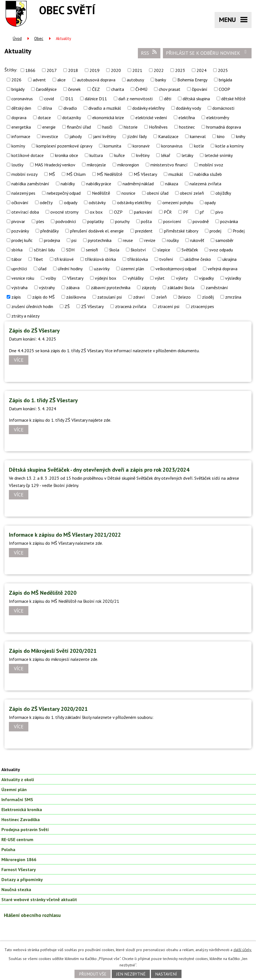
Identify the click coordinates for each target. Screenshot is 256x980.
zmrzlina (233, 297)
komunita (112, 146)
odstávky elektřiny (134, 202)
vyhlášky (136, 278)
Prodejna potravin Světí (25, 829)
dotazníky (72, 117)
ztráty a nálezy (25, 316)
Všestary (75, 278)
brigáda (225, 80)
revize (150, 240)
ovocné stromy (64, 212)
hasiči (107, 127)
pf (202, 212)
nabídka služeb (208, 174)
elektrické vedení (151, 117)
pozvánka (229, 221)
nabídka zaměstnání (30, 184)
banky (161, 80)
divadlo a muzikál (105, 108)
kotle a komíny (229, 146)
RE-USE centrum (17, 839)
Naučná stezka (16, 889)
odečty (46, 202)
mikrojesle (96, 165)
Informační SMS (17, 799)
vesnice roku (23, 278)
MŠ (52, 174)
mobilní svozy (24, 174)
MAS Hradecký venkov (55, 165)
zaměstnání (217, 287)
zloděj (208, 297)
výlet (160, 278)
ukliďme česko (198, 259)
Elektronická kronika (22, 809)
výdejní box (105, 278)
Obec (39, 38)
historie (131, 127)
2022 (159, 70)
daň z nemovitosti (136, 99)
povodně (201, 221)
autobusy (135, 80)
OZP (118, 212)
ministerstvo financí (169, 165)
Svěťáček (190, 250)
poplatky (95, 221)
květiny (143, 155)
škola (114, 250)
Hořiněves (158, 127)
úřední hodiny (70, 269)
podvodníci (66, 221)
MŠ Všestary (145, 174)
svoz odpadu (221, 250)
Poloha (8, 849)
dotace (44, 117)
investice (50, 136)
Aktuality (11, 769)
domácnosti (223, 108)
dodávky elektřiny (148, 108)
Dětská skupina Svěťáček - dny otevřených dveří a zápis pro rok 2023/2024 (99, 470)
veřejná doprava (223, 269)
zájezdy (149, 287)
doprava (19, 117)
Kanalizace (168, 136)
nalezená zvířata (205, 184)
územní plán (132, 269)
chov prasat (170, 89)
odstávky (97, 202)
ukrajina (229, 259)
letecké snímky (219, 155)
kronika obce (67, 155)
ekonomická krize (108, 117)
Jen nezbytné (131, 974)
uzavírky (102, 269)
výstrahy (47, 287)
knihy (241, 136)
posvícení (172, 221)
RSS (149, 53)
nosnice (128, 193)
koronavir (141, 146)
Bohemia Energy (192, 80)
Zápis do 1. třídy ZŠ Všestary (43, 400)
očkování (20, 202)
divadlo (70, 108)
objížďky (223, 193)
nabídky (68, 184)
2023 (180, 70)
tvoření (166, 259)
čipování (200, 89)
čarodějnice (46, 89)
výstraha (19, 287)
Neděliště (101, 193)
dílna (47, 108)
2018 (73, 70)
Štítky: (11, 70)
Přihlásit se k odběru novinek (207, 53)
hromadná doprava (224, 127)
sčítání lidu (44, 250)
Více (19, 360)
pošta (146, 221)
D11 (69, 99)
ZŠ (67, 306)
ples (40, 221)
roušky (173, 240)
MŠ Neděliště (110, 174)
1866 (30, 70)
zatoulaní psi (110, 297)
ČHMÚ (141, 89)
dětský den (21, 108)
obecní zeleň (192, 193)
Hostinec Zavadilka (21, 819)
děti (168, 99)
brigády (18, 89)
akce (61, 80)
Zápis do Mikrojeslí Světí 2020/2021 (53, 651)
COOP (224, 89)
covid (49, 99)
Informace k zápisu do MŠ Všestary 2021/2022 (65, 535)
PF (186, 212)
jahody (76, 136)
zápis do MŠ (44, 297)
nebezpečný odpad (64, 193)
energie (49, 127)
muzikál (176, 174)
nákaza (172, 184)
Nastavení (166, 974)
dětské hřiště (233, 99)
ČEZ (96, 89)
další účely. (243, 950)
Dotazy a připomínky (22, 879)
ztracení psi (168, 306)
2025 (223, 70)
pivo (219, 212)
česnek (74, 89)
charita (118, 89)
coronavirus (22, 99)
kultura (96, 155)
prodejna (52, 240)
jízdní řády (137, 136)
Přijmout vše (93, 974)
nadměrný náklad (138, 184)
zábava (73, 287)
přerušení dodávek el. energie (97, 231)
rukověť (197, 240)
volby (51, 278)
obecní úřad (158, 193)
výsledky (233, 278)
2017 (52, 70)
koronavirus (172, 146)
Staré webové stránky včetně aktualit (39, 899)
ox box (96, 212)
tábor (17, 259)
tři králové (64, 259)
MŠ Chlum (76, 174)
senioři (92, 250)
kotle (199, 146)
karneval (198, 136)
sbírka (17, 250)
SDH (70, 250)
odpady (71, 202)
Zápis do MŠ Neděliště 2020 (43, 593)
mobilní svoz (211, 165)
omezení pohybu (178, 202)
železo (184, 297)
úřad (42, 269)
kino (221, 136)
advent (39, 80)
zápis (16, 297)
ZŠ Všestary (92, 306)
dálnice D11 (96, 99)
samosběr (224, 240)
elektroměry (218, 117)
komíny (18, 146)
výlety (182, 278)
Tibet (38, 259)
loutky (17, 165)
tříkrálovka (138, 259)
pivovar (18, 221)
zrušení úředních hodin (32, 306)
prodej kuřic (22, 240)
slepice (164, 250)
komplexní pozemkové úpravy (64, 146)
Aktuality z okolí (18, 779)
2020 (116, 70)
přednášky (49, 231)
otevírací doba (25, 212)
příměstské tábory (181, 231)
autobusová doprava (96, 80)
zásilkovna (76, 297)
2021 (137, 70)
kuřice (120, 155)
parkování (143, 212)
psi (74, 240)
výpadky (206, 278)
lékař (166, 155)
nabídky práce (99, 184)
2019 (95, 70)
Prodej (239, 231)
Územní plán (14, 789)
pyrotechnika (100, 240)
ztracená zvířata (131, 306)
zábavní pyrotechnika (111, 287)
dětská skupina (196, 99)
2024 (202, 70)
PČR (168, 212)
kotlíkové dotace (28, 155)
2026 (16, 80)
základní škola (181, 287)
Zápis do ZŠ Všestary (34, 331)
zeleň (161, 297)
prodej (215, 231)
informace (21, 136)
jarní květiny (105, 136)
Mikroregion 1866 (19, 859)
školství (138, 250)
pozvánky (20, 231)
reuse (128, 240)
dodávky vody (188, 108)
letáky (187, 155)
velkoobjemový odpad (176, 269)
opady (210, 202)
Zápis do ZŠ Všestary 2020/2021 (48, 709)
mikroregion (128, 165)
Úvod (17, 38)
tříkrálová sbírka (100, 259)
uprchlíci (19, 269)
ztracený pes (202, 306)
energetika (21, 127)
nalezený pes (23, 193)
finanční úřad (79, 127)
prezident (144, 231)
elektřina (187, 117)
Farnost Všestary (19, 869)
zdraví (139, 297)
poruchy (122, 221)
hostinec (187, 127)
